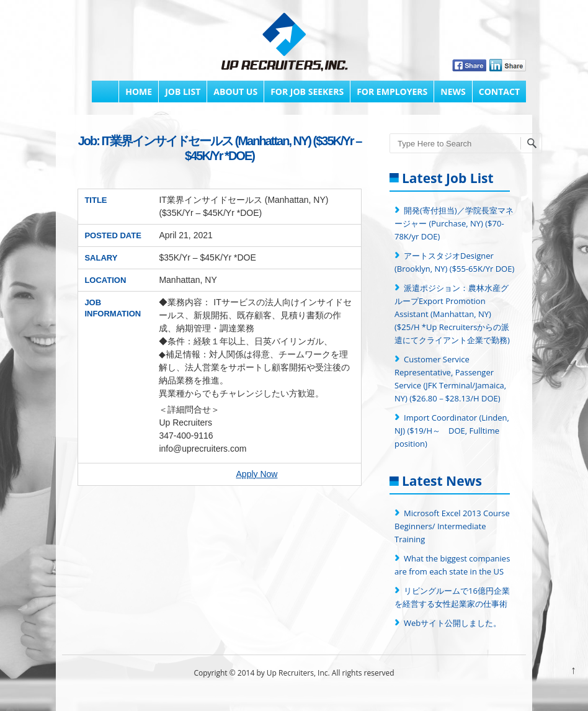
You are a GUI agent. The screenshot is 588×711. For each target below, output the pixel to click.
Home (139, 92)
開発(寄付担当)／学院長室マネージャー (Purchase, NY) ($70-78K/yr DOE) (454, 223)
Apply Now (257, 474)
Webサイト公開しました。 (452, 623)
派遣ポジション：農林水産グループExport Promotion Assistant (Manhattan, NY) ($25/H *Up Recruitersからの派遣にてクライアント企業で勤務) (452, 314)
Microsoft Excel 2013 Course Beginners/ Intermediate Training (452, 526)
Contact (499, 92)
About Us (235, 92)
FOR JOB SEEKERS (307, 92)
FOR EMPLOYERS (392, 92)
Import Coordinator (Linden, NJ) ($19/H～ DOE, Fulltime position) (452, 431)
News (453, 92)
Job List (183, 92)
